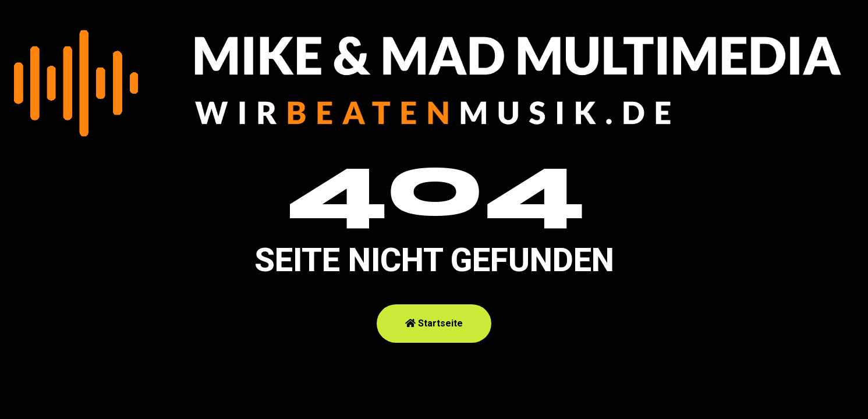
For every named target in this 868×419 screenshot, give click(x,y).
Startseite (434, 323)
